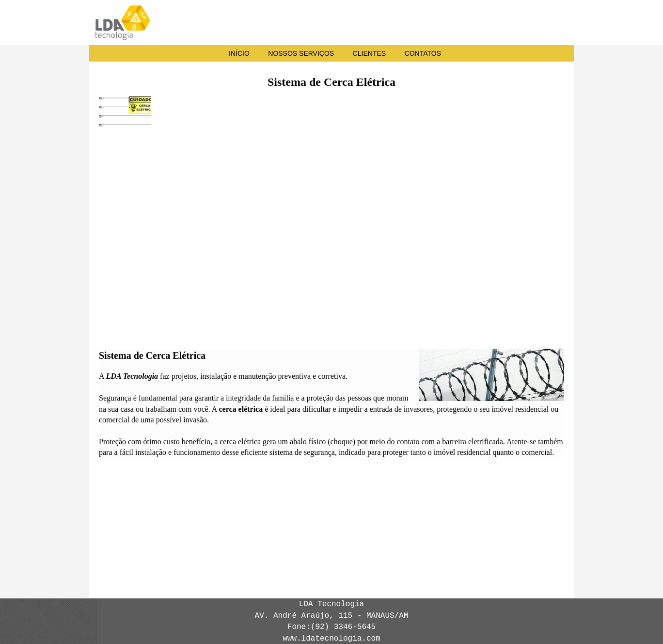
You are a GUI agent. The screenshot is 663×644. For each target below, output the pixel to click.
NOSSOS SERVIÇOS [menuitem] (301, 53)
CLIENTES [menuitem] (369, 53)
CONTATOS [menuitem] (423, 53)
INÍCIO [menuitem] (239, 53)
